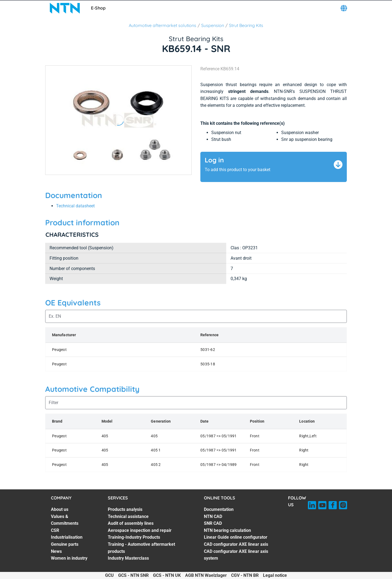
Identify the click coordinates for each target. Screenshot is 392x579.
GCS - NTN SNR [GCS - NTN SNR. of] (133, 575)
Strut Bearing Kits (246, 25)
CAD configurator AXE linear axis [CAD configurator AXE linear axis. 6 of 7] (236, 544)
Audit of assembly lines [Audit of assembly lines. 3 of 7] (131, 523)
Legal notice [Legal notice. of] (275, 575)
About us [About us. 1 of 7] (60, 509)
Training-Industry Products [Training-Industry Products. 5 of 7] (134, 537)
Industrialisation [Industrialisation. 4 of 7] (67, 537)
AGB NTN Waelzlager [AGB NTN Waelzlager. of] (206, 575)
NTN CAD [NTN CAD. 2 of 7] (213, 516)
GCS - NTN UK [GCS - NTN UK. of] (167, 575)
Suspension (213, 25)
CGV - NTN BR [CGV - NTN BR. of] (245, 575)
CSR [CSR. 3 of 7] (55, 530)
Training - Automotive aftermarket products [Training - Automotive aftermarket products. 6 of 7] (141, 548)
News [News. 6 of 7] (56, 551)
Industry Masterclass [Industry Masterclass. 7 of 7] (128, 558)
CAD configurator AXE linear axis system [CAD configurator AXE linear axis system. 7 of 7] (236, 555)
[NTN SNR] (65, 8)
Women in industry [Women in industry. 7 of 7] (69, 558)
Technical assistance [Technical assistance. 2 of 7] (128, 516)
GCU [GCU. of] (109, 575)
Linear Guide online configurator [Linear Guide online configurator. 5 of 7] (236, 537)
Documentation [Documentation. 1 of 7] (219, 509)
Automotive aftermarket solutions (163, 25)
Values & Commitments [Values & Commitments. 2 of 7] (65, 520)
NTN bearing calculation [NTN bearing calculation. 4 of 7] (227, 530)
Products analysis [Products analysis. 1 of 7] (125, 509)
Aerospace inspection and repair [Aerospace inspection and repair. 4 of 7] (140, 530)
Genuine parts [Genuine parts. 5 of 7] (65, 544)
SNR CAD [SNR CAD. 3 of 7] (213, 523)
